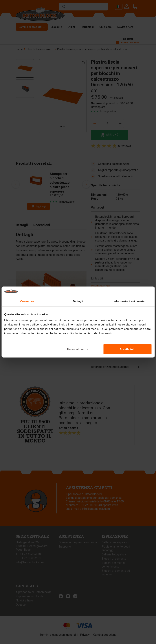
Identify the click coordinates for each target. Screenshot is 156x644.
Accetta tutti (127, 349)
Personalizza (77, 349)
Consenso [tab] (27, 301)
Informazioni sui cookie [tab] (129, 301)
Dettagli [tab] (78, 301)
